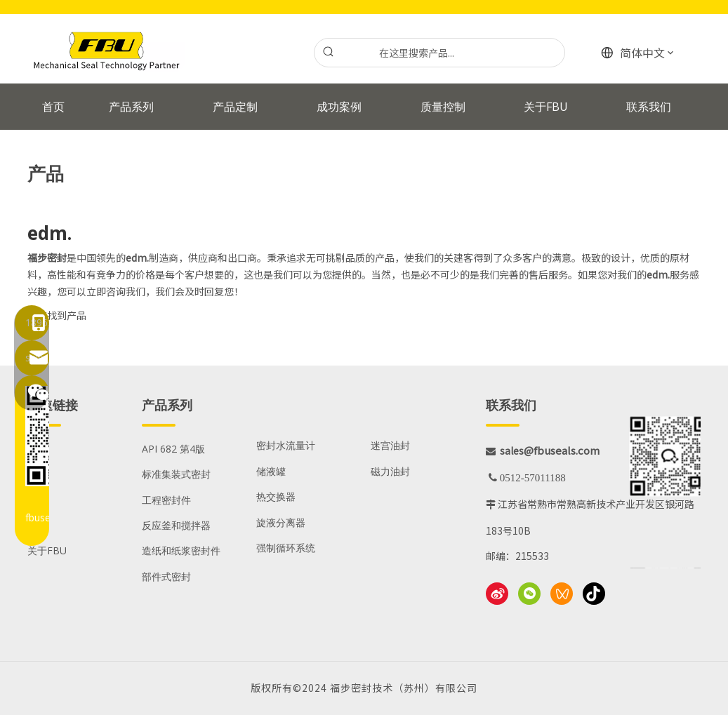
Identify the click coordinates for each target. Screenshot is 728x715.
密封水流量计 (286, 445)
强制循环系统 (286, 548)
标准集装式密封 (176, 474)
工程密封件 (166, 500)
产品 (37, 449)
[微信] (529, 594)
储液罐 (271, 471)
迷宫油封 (390, 445)
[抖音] (594, 594)
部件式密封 (166, 576)
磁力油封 (390, 471)
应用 (37, 474)
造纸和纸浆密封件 (181, 550)
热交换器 (276, 496)
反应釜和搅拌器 (176, 525)
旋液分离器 (281, 522)
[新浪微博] (497, 594)
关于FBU (47, 550)
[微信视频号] (562, 594)
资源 (37, 525)
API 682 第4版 (173, 449)
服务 (37, 500)
